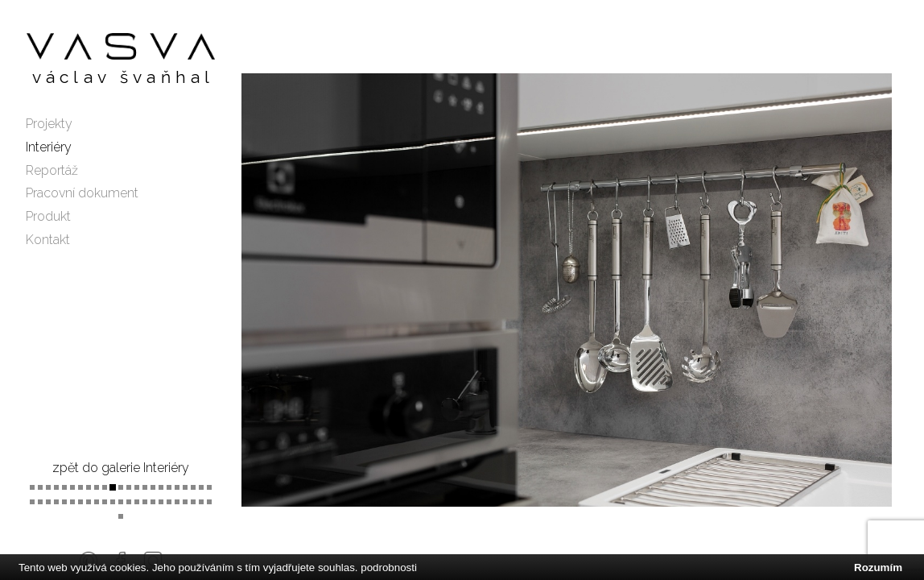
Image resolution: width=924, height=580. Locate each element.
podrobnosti (389, 568)
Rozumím (878, 568)
